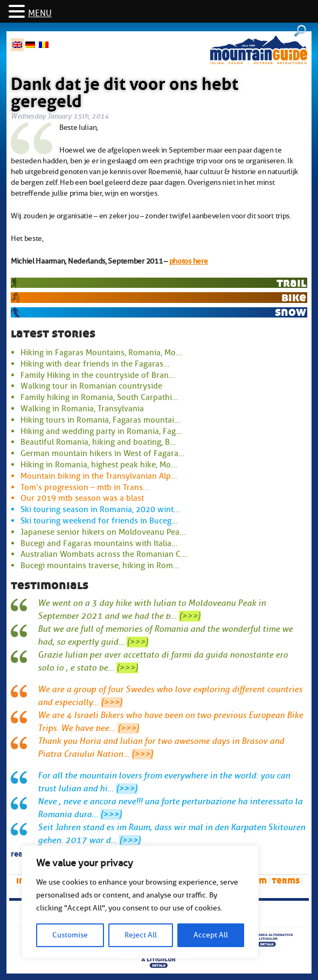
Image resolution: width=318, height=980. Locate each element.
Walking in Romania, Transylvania (82, 409)
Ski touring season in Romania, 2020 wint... (100, 509)
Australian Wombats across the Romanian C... (104, 554)
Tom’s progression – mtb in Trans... (85, 487)
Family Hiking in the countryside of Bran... (98, 375)
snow (291, 312)
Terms (286, 881)
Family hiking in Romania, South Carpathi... (99, 397)
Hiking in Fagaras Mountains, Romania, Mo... (101, 353)
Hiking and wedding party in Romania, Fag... (101, 431)
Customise (70, 935)
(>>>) (190, 616)
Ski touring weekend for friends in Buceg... (99, 521)
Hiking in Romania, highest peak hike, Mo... (99, 465)
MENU (40, 13)
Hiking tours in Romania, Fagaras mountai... (101, 420)
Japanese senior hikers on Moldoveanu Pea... (103, 532)
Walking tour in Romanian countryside (91, 386)
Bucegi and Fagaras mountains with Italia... (99, 543)
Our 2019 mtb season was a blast (82, 498)
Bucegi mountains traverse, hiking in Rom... (100, 565)
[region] (140, 902)
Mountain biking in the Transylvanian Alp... (99, 476)
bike (294, 297)
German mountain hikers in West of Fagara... (103, 453)
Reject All (141, 935)
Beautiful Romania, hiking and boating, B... (98, 442)
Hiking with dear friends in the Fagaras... (95, 364)
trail (291, 283)
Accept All (211, 935)
